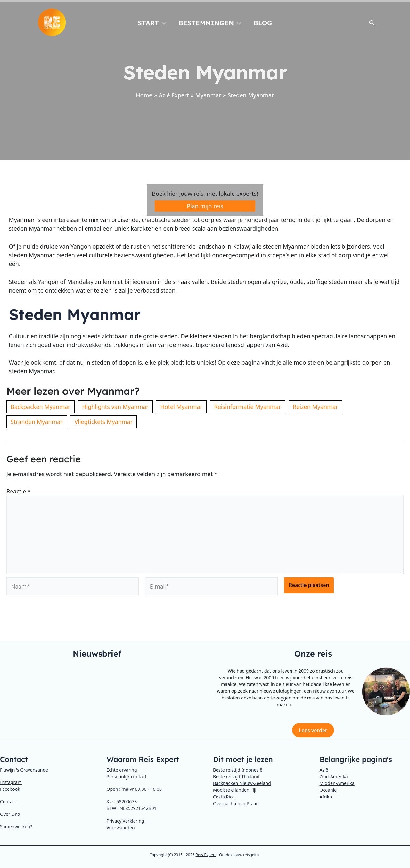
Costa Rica (224, 797)
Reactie (19, 491)
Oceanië (328, 790)
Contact (8, 802)
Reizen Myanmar (316, 407)
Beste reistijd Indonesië (238, 770)
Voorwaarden (121, 827)
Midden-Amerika (337, 783)
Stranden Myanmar (37, 422)
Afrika (326, 797)
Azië (324, 770)
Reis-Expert (206, 855)
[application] (162, 23)
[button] (372, 23)
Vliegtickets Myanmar (103, 422)
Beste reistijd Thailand (236, 777)
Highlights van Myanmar (115, 407)
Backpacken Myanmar (41, 407)
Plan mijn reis (205, 206)
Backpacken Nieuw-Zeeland (242, 783)
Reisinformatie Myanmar (247, 407)
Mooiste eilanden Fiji (235, 790)
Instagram (11, 782)
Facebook (10, 789)
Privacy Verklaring (126, 821)
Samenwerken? (16, 827)
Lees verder (313, 730)
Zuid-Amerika (334, 777)
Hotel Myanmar (181, 407)
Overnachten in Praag (236, 803)
